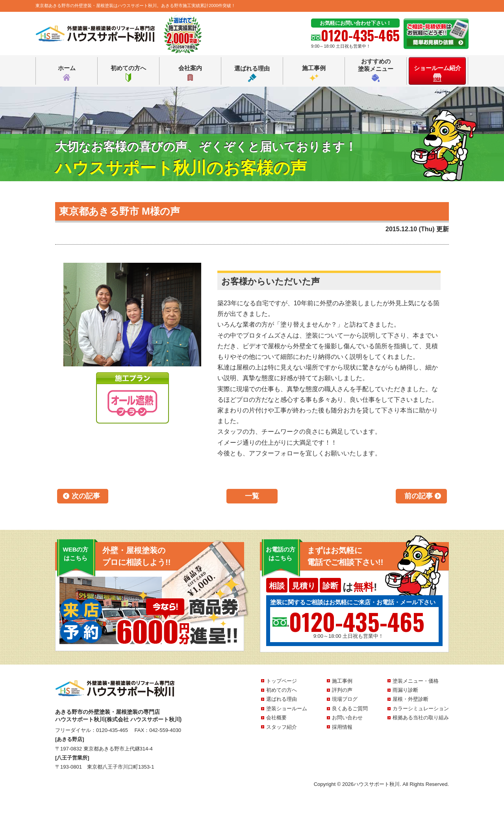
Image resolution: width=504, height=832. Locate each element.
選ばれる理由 (252, 73)
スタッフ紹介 (282, 727)
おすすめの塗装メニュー (376, 70)
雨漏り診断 (405, 690)
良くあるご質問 (350, 708)
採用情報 (342, 727)
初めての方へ (128, 73)
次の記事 (86, 496)
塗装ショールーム (287, 708)
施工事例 (314, 73)
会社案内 (190, 73)
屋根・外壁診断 (410, 699)
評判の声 (342, 690)
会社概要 (276, 718)
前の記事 (419, 496)
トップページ (282, 681)
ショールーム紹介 (437, 73)
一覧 (252, 496)
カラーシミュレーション (421, 708)
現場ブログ (345, 699)
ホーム (67, 73)
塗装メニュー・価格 (416, 681)
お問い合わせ (347, 718)
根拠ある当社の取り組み (421, 718)
